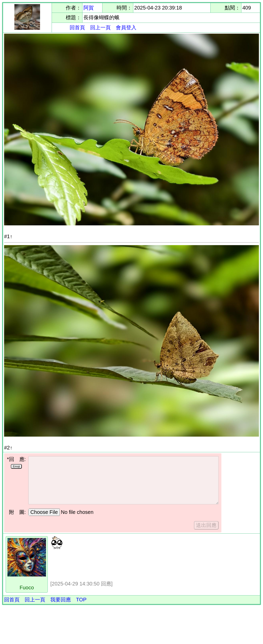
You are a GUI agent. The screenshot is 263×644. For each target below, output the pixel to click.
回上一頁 (100, 27)
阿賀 (89, 8)
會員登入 (126, 27)
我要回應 (61, 600)
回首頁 (77, 27)
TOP (81, 600)
